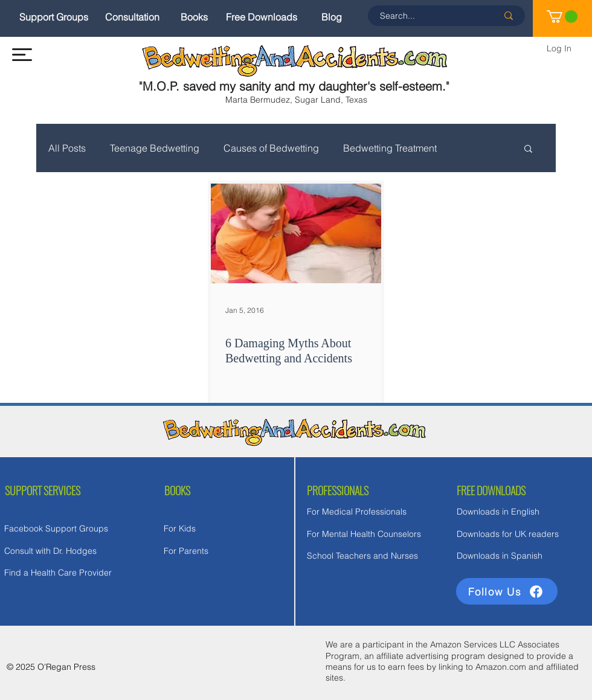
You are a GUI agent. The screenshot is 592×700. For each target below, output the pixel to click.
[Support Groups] (54, 17)
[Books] (194, 17)
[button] (22, 55)
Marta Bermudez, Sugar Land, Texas (296, 100)
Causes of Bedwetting (271, 148)
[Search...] (430, 16)
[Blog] (332, 17)
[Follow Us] (507, 591)
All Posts (67, 148)
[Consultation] (132, 17)
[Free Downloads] (262, 17)
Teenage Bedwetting (155, 148)
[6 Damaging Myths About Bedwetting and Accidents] (296, 233)
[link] (562, 17)
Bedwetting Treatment (390, 148)
